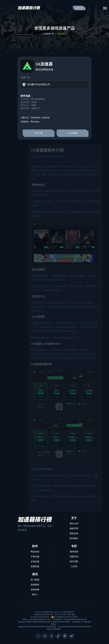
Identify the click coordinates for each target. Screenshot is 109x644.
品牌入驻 (79, 8)
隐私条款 (74, 533)
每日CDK (74, 561)
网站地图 (71, 614)
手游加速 (35, 556)
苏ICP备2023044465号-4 (41, 617)
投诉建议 (74, 538)
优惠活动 (74, 556)
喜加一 (35, 594)
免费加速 (35, 566)
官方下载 (39, 133)
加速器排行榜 (49, 34)
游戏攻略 (35, 590)
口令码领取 (73, 133)
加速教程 (35, 585)
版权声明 (74, 528)
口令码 (74, 566)
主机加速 (35, 561)
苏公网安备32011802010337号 (66, 617)
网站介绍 (74, 523)
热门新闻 (35, 580)
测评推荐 (74, 552)
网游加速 (35, 552)
